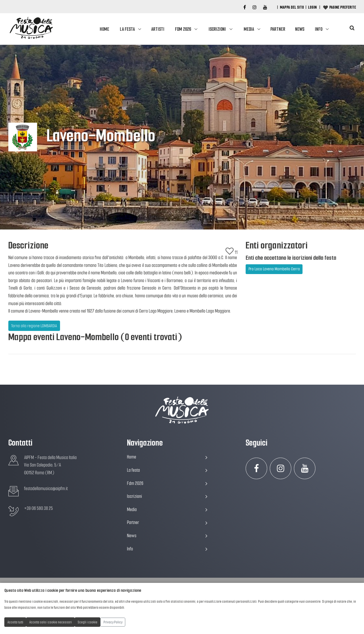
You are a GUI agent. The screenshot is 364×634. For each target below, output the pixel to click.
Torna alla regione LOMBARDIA (34, 326)
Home (104, 29)
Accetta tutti (15, 622)
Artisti (158, 29)
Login (312, 7)
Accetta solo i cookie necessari (51, 622)
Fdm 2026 (183, 29)
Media (249, 29)
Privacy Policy (113, 622)
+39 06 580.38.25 (38, 508)
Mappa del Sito (292, 7)
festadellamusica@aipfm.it (46, 488)
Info (319, 29)
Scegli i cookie (88, 622)
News (300, 29)
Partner (278, 29)
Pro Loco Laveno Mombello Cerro (274, 269)
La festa (127, 29)
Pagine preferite (343, 7)
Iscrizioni (217, 29)
